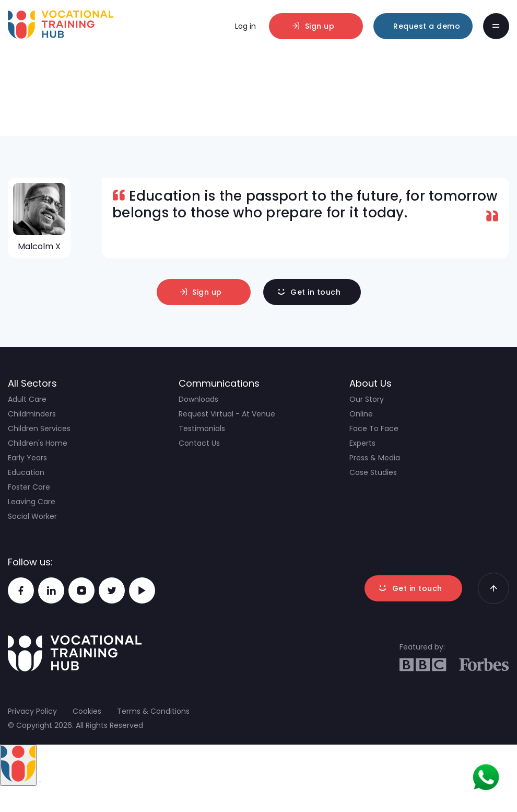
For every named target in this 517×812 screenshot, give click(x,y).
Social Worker (32, 516)
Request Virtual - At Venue (227, 414)
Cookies (87, 711)
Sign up (320, 26)
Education (26, 472)
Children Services (39, 428)
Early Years (27, 458)
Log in (245, 26)
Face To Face (374, 428)
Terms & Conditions (153, 711)
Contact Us (199, 443)
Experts (362, 443)
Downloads (198, 399)
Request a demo (427, 26)
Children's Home (38, 443)
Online (361, 414)
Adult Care (27, 399)
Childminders (32, 414)
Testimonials (202, 428)
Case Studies (373, 472)
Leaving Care (32, 502)
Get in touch (315, 292)
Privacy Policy (32, 711)
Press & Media (375, 458)
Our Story (367, 399)
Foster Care (29, 487)
